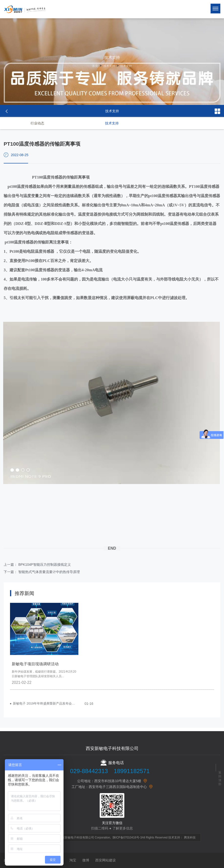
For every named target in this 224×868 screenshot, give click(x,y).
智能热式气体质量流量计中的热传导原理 (49, 572)
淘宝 (73, 860)
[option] (44, 646)
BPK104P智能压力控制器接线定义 (45, 565)
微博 (86, 860)
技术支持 (109, 66)
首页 (95, 66)
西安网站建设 (106, 860)
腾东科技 (190, 838)
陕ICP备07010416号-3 (127, 838)
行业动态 (37, 123)
